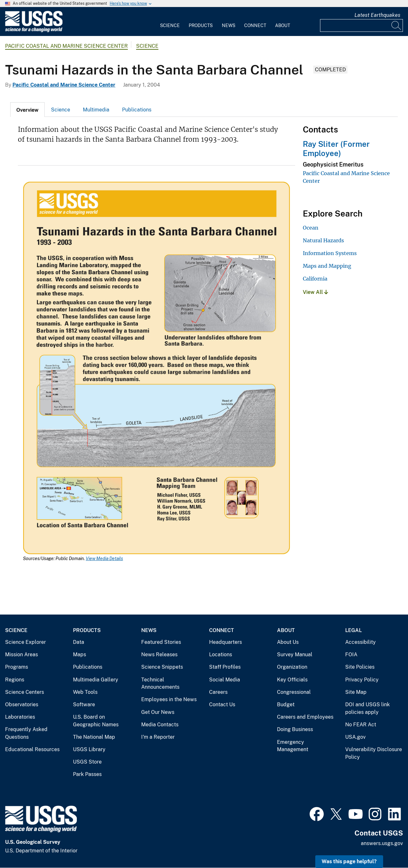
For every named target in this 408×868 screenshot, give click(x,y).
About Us (288, 642)
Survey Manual (295, 655)
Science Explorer (25, 642)
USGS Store (87, 762)
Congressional (294, 692)
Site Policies (360, 667)
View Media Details (104, 559)
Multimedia (96, 110)
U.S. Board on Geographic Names (96, 721)
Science (170, 25)
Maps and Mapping (327, 266)
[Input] (361, 25)
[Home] (34, 31)
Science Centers (25, 692)
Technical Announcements (160, 683)
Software (84, 704)
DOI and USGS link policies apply (368, 708)
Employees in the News (169, 699)
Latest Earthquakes (377, 15)
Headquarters (226, 642)
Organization (292, 667)
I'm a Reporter (158, 737)
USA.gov (355, 737)
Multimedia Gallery (96, 680)
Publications (137, 110)
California (315, 279)
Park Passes (87, 774)
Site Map (356, 692)
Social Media (225, 680)
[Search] (397, 25)
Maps (80, 655)
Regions (15, 680)
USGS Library (89, 749)
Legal (353, 630)
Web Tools (85, 692)
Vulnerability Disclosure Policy (374, 753)
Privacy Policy (362, 680)
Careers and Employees (305, 717)
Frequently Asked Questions (26, 733)
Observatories (22, 704)
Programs (17, 667)
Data (79, 642)
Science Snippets (162, 667)
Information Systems (330, 253)
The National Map (94, 737)
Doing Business (295, 729)
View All (315, 292)
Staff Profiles (225, 667)
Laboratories (20, 717)
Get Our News (158, 712)
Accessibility (361, 642)
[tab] (27, 110)
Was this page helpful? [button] (349, 861)
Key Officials (292, 680)
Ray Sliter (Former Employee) (336, 149)
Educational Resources (32, 749)
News (229, 25)
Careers (218, 692)
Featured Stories (161, 642)
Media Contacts (160, 725)
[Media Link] (157, 369)
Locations (221, 655)
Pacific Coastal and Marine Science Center (66, 46)
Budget (286, 704)
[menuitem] (170, 22)
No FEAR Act (361, 725)
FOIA (351, 655)
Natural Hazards (323, 240)
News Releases (159, 655)
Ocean (311, 228)
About (283, 25)
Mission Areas (22, 655)
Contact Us (222, 704)
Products (201, 25)
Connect (255, 25)
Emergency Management (293, 746)
